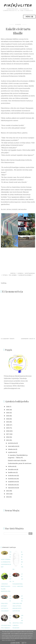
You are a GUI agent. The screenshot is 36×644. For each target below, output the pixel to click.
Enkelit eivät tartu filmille (17, 461)
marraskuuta (13, 446)
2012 (8, 497)
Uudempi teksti (8, 339)
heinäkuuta (12, 470)
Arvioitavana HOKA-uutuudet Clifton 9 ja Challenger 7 (6, 604)
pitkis (5, 275)
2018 (8, 431)
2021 (8, 422)
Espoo (13, 273)
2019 (8, 428)
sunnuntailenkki (25, 275)
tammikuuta (12, 488)
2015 (8, 440)
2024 (8, 413)
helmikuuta (12, 485)
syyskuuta (12, 452)
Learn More (15, 643)
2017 (8, 434)
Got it (24, 643)
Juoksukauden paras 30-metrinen (20, 464)
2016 (8, 437)
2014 (8, 491)
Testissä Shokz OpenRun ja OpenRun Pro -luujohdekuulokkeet (6, 560)
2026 (8, 407)
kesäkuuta (12, 473)
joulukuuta (12, 443)
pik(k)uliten (18, 5)
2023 (8, 416)
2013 (8, 494)
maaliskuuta (12, 482)
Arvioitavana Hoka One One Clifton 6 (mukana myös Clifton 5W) (18, 604)
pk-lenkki (13, 275)
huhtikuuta (12, 479)
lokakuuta (12, 449)
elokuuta (11, 467)
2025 (8, 410)
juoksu (20, 273)
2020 (8, 425)
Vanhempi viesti (27, 339)
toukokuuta (12, 476)
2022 (8, 419)
